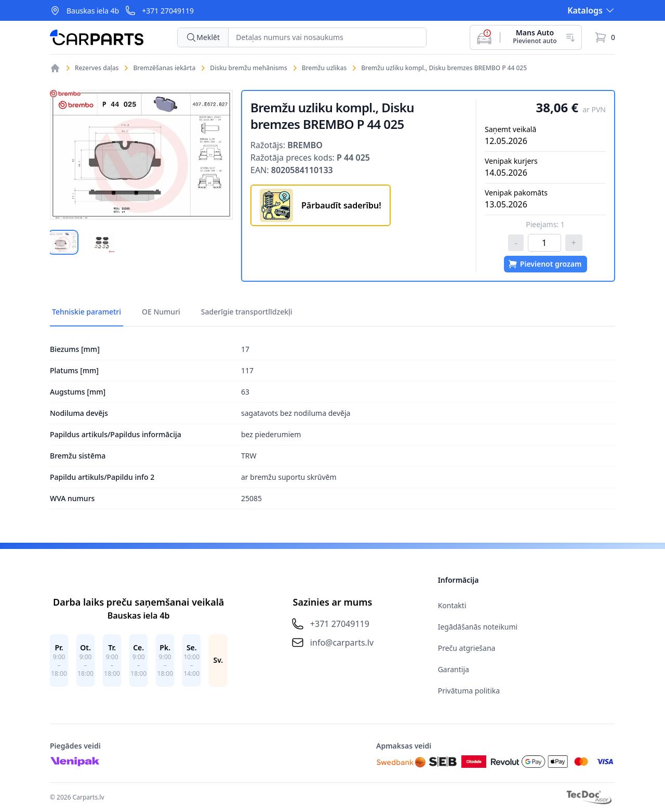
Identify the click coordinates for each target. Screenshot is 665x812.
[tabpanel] (141, 155)
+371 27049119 (168, 11)
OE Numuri (161, 312)
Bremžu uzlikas (324, 68)
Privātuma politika (469, 691)
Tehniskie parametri (87, 312)
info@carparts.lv (342, 643)
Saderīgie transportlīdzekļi (247, 312)
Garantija (454, 669)
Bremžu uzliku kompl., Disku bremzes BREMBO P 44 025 (444, 68)
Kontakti (452, 605)
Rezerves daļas (97, 68)
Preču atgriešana (467, 648)
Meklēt (203, 37)
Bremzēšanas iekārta (164, 68)
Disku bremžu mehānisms (249, 68)
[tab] (63, 242)
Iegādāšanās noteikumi (478, 627)
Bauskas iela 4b (93, 11)
